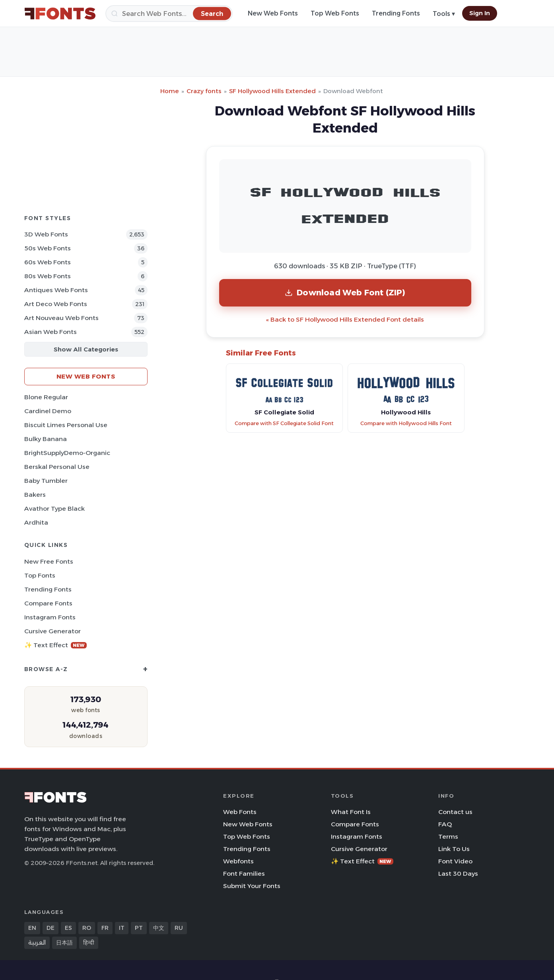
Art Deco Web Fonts (56, 304)
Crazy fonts (204, 91)
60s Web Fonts (48, 262)
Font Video (455, 861)
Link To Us (454, 849)
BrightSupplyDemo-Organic (67, 453)
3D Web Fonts (46, 234)
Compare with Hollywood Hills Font (406, 423)
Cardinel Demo (48, 411)
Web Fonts (240, 812)
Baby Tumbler (46, 481)
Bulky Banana (46, 439)
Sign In (480, 13)
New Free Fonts (49, 561)
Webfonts (238, 861)
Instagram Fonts (50, 617)
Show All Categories (86, 349)
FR (105, 928)
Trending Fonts (396, 13)
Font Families (244, 874)
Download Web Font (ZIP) (345, 292)
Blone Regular (46, 397)
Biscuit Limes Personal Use (66, 425)
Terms (448, 837)
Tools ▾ (444, 14)
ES (68, 928)
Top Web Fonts (335, 13)
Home (170, 91)
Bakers (35, 495)
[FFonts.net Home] (60, 14)
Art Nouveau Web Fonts (61, 318)
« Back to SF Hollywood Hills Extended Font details (345, 319)
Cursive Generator (52, 631)
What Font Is (351, 812)
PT (139, 928)
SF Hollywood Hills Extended (272, 91)
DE (51, 928)
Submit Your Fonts (252, 886)
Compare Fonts (48, 603)
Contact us (455, 812)
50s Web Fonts (48, 248)
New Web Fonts (273, 13)
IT (122, 928)
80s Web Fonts (48, 276)
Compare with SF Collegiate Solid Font (284, 423)
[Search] (169, 14)
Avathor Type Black (54, 509)
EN (32, 928)
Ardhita (36, 522)
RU (179, 928)
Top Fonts (40, 575)
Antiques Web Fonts (56, 290)
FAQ (445, 824)
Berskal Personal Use (57, 467)
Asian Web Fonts (51, 332)
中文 (159, 928)
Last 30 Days (458, 874)
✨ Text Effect (55, 645)
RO (87, 928)
